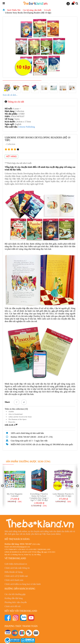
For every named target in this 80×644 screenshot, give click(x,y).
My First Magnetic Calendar (15, 495)
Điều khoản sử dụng (14, 572)
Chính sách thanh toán (14, 580)
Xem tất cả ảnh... (10, 95)
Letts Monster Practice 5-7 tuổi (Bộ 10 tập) (63, 495)
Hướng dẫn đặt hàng (14, 598)
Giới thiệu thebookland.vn (16, 564)
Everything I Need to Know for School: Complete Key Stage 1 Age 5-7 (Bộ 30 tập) (39, 497)
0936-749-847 (26, 544)
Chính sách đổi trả (12, 606)
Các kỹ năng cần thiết (32, 10)
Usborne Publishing (27, 127)
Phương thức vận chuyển (16, 602)
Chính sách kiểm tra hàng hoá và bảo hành (23, 584)
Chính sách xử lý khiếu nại (16, 576)
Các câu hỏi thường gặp (15, 594)
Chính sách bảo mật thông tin (17, 568)
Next (77, 486)
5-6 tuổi (47, 10)
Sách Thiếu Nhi (14, 10)
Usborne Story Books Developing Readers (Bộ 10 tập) (28, 13)
